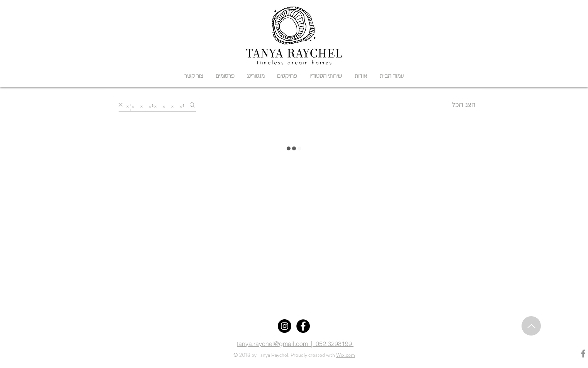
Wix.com (346, 355)
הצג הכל (464, 105)
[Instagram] (285, 326)
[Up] (531, 326)
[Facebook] (303, 326)
